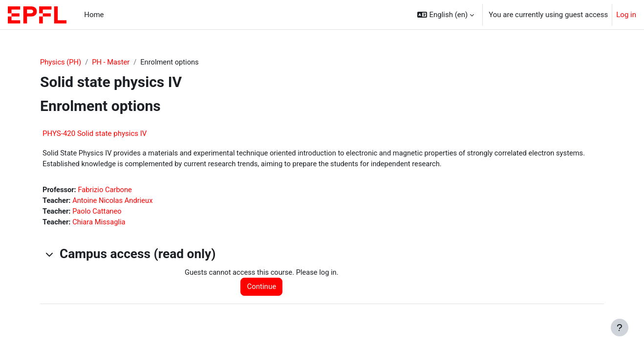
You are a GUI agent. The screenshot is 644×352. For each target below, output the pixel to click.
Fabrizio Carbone (106, 191)
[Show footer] (620, 328)
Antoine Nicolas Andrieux (114, 201)
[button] (446, 15)
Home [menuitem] (94, 15)
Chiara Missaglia (100, 223)
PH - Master (112, 62)
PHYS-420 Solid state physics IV (95, 134)
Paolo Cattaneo (98, 213)
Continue (263, 288)
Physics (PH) (61, 62)
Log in (626, 15)
